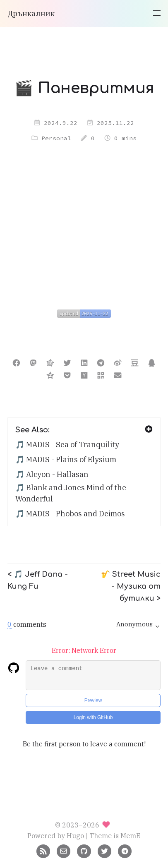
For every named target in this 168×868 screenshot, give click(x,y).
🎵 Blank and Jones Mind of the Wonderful (71, 493)
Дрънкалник (31, 13)
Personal (56, 138)
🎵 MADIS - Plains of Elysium (66, 459)
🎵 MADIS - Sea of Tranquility (67, 445)
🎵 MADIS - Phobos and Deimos (70, 514)
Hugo (75, 836)
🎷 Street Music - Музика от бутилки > (131, 586)
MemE (131, 836)
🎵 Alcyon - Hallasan (52, 474)
